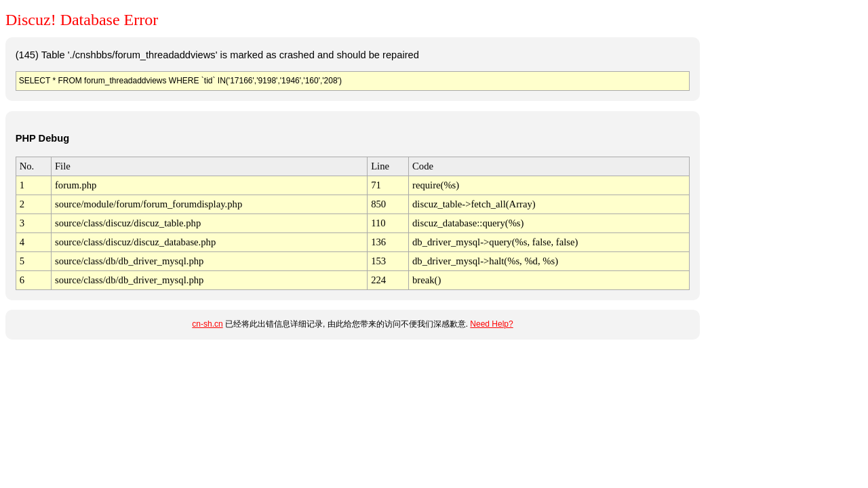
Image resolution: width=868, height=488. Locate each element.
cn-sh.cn (207, 324)
